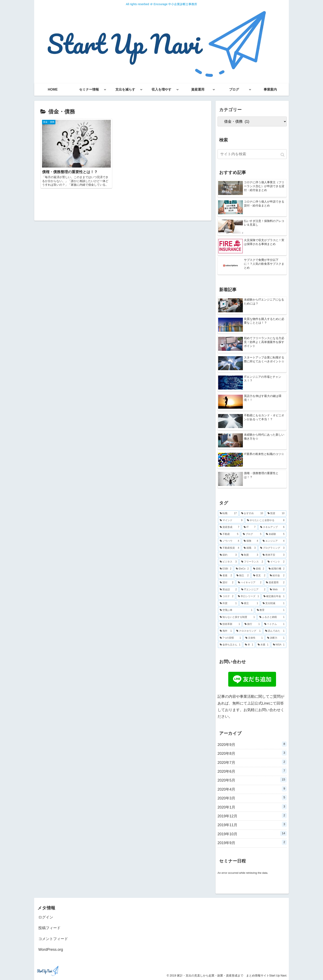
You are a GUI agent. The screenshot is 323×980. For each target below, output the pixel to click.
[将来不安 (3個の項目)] (274, 555)
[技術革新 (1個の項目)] (230, 624)
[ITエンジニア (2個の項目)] (253, 590)
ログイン (46, 917)
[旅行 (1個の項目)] (252, 624)
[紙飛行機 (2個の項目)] (277, 569)
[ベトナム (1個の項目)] (274, 624)
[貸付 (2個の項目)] (227, 583)
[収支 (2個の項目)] (259, 576)
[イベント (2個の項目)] (276, 562)
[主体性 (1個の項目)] (254, 638)
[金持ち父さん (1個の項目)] (230, 645)
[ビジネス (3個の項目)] (228, 562)
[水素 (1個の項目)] (263, 645)
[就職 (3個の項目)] (250, 548)
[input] (252, 154)
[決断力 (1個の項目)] (276, 638)
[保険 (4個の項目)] (251, 541)
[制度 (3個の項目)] (250, 555)
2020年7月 (252, 762)
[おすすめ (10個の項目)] (252, 513)
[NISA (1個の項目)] (279, 645)
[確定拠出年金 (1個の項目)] (274, 596)
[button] (283, 155)
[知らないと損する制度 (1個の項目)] (237, 617)
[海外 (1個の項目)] (226, 631)
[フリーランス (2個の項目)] (252, 562)
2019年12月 (252, 815)
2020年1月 (252, 807)
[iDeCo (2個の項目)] (242, 569)
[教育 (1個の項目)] (271, 610)
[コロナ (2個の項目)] (227, 596)
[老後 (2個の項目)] (226, 576)
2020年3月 (252, 798)
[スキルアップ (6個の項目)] (272, 527)
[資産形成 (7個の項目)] (229, 527)
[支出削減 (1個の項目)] (274, 603)
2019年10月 (252, 833)
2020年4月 (252, 789)
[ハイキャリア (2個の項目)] (250, 583)
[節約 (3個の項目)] (228, 555)
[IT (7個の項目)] (250, 527)
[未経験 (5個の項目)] (275, 534)
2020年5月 (252, 780)
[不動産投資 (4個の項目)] (229, 548)
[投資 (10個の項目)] (276, 513)
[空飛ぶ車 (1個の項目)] (236, 610)
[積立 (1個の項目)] (250, 603)
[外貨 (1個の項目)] (228, 603)
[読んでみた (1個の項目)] (275, 631)
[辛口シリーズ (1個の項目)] (248, 596)
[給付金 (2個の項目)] (277, 576)
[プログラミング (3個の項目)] (272, 548)
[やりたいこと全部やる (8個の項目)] (266, 520)
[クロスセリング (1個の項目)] (248, 631)
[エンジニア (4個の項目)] (274, 541)
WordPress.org (51, 950)
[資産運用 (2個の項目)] (275, 583)
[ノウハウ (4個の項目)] (229, 541)
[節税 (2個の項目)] (259, 569)
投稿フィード (49, 928)
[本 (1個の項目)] (249, 645)
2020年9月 (252, 744)
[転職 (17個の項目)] (228, 513)
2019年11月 (252, 824)
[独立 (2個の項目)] (243, 576)
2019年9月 (252, 842)
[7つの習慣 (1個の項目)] (230, 638)
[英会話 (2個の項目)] (228, 590)
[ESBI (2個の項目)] (226, 569)
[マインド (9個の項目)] (231, 520)
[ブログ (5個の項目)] (252, 534)
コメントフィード (53, 939)
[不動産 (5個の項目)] (229, 534)
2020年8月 (252, 753)
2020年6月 (252, 771)
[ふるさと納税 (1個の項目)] (272, 617)
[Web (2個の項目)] (277, 590)
